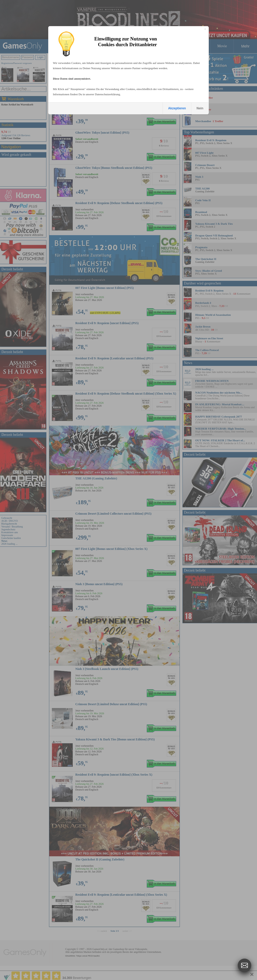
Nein (200, 108)
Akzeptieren (177, 108)
